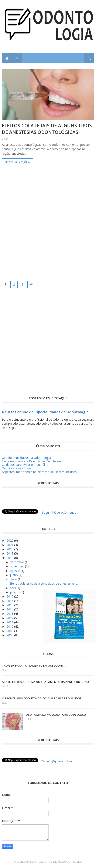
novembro (18, 566)
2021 (10, 545)
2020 (10, 549)
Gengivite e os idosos (17, 468)
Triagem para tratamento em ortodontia (34, 666)
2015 (10, 605)
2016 (10, 601)
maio (14, 579)
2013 (10, 614)
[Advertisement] (48, 226)
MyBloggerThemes (69, 862)
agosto (15, 571)
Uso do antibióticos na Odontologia (26, 458)
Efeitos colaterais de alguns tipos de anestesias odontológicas (47, 129)
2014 (10, 609)
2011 (10, 622)
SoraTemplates (41, 862)
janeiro (15, 592)
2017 (10, 596)
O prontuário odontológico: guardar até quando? (42, 698)
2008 (10, 635)
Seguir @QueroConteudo (59, 512)
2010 (10, 626)
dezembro (17, 562)
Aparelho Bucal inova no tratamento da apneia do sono (45, 682)
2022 (10, 540)
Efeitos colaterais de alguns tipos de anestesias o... (44, 583)
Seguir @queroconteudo (59, 761)
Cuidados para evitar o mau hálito (25, 465)
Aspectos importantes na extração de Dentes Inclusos (39, 472)
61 (32, 284)
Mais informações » (18, 162)
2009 (10, 631)
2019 (10, 553)
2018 (10, 558)
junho (14, 575)
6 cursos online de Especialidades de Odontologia (45, 412)
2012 (10, 618)
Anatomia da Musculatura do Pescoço (56, 715)
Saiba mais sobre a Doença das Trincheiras (32, 461)
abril (13, 588)
